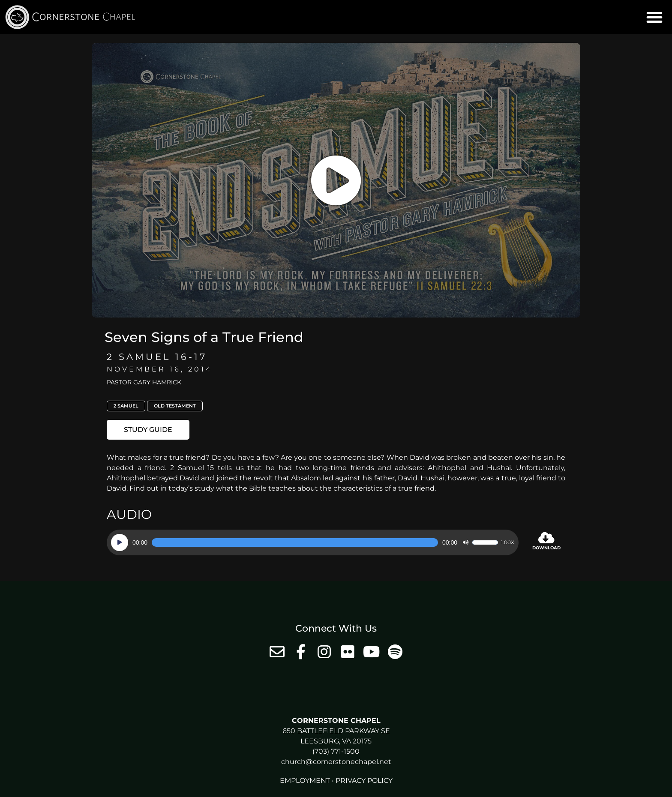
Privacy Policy (364, 781)
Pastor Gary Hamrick (144, 382)
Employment (305, 781)
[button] (654, 17)
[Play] (120, 542)
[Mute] (465, 542)
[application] (313, 542)
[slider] (295, 542)
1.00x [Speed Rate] (508, 542)
